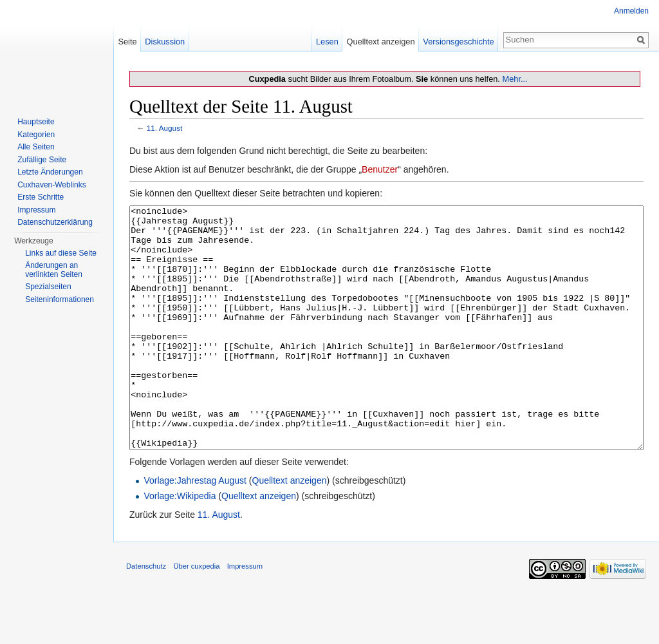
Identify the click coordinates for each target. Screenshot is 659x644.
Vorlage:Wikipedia (180, 544)
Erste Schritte (41, 197)
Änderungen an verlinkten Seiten (54, 270)
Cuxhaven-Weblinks (52, 185)
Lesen (327, 42)
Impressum (36, 210)
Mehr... (515, 79)
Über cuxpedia (196, 614)
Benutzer (380, 169)
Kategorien (36, 135)
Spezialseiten (48, 287)
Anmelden (631, 11)
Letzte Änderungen (50, 172)
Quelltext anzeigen (290, 529)
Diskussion (165, 42)
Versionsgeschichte (458, 42)
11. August (165, 128)
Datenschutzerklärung (55, 222)
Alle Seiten (36, 147)
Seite (127, 42)
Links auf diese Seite (61, 253)
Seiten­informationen (60, 299)
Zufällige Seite (42, 160)
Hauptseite (36, 122)
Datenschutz (146, 614)
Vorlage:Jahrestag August (195, 529)
